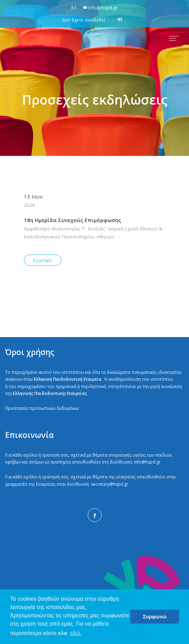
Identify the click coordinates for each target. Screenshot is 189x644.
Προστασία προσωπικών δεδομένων (42, 408)
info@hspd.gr (147, 462)
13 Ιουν (95, 201)
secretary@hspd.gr (110, 484)
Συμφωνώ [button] (155, 617)
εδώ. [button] (76, 633)
